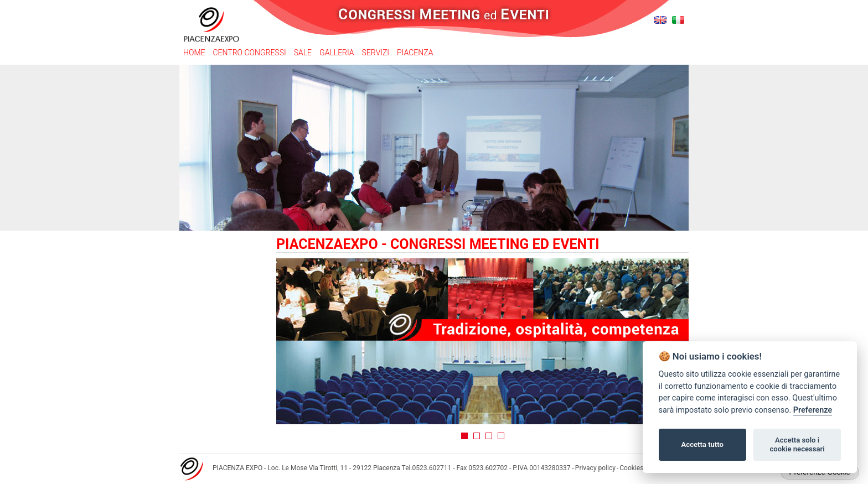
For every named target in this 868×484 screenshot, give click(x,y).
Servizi (376, 53)
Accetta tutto (702, 444)
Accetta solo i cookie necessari (797, 444)
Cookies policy (641, 468)
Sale (303, 53)
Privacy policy (595, 468)
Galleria (337, 53)
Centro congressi (249, 53)
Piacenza (415, 53)
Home (194, 53)
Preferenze (813, 410)
